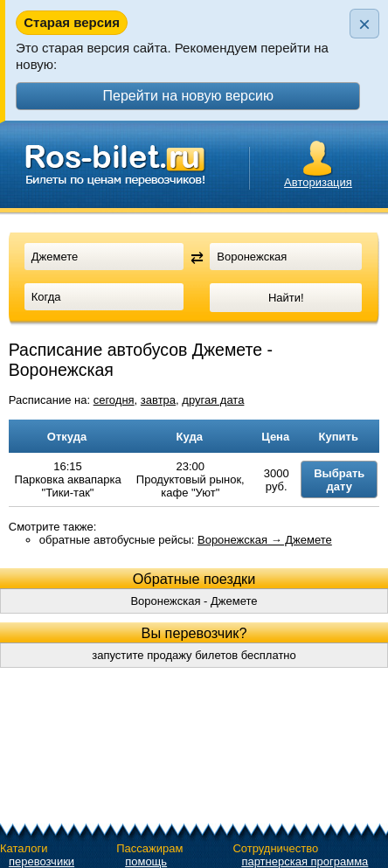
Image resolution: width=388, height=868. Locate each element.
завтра (158, 400)
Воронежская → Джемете (265, 540)
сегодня (114, 400)
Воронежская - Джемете (194, 601)
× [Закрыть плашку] (364, 24)
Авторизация (318, 182)
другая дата (213, 400)
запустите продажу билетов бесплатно (194, 655)
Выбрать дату (339, 480)
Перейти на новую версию (187, 96)
